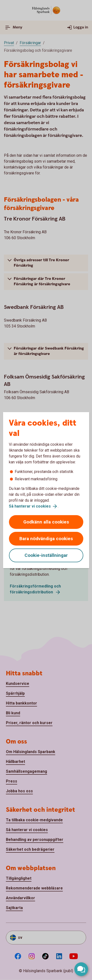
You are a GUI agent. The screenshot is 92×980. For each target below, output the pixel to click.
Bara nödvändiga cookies (46, 539)
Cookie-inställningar (46, 555)
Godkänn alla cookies (46, 522)
